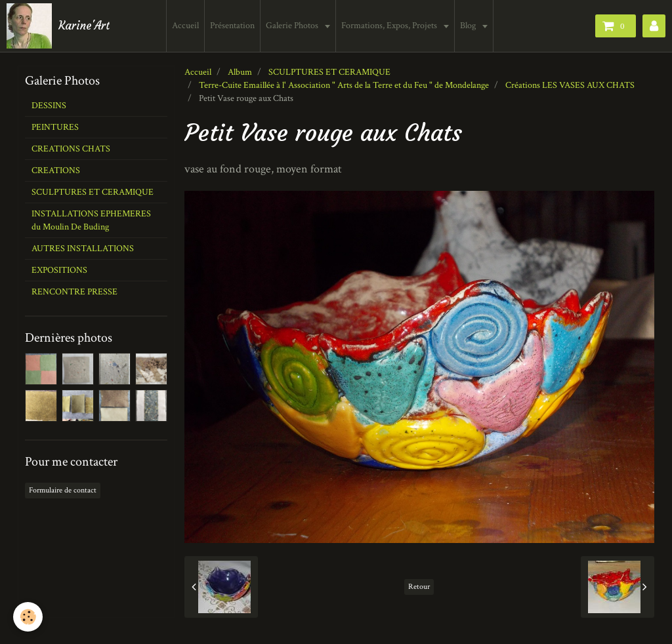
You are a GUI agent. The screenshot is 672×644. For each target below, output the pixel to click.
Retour (419, 587)
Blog (469, 26)
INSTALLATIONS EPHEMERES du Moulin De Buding (91, 220)
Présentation (232, 26)
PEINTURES (55, 127)
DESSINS (49, 106)
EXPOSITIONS (59, 270)
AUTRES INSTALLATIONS (83, 249)
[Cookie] (28, 617)
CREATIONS (56, 171)
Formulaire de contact (63, 490)
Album (240, 72)
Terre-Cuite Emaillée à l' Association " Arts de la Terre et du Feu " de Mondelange (344, 85)
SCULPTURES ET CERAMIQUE (329, 72)
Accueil (185, 26)
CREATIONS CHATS (71, 149)
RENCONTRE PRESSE (74, 292)
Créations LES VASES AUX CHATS (570, 85)
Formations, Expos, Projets (390, 26)
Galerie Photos (293, 26)
